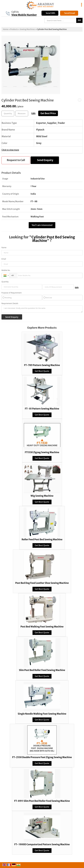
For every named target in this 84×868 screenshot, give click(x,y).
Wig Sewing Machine (42, 496)
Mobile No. (6, 270)
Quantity (5, 282)
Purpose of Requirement (12, 293)
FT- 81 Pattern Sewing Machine (42, 409)
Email (4, 259)
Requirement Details (10, 303)
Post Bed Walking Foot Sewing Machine (42, 627)
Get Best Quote (42, 371)
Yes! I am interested (42, 225)
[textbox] (22, 113)
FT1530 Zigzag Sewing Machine (42, 452)
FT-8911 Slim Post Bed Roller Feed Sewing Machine (42, 801)
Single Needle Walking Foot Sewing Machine (42, 714)
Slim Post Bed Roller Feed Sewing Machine (42, 670)
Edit (34, 113)
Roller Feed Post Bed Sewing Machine (42, 539)
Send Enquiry (45, 160)
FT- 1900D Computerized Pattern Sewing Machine (42, 844)
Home (6, 29)
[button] (24, 15)
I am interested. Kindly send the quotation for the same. (42, 309)
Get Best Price (48, 113)
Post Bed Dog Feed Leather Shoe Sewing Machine (42, 583)
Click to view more (10, 150)
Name (4, 248)
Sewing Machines (27, 29)
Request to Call (16, 160)
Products (14, 29)
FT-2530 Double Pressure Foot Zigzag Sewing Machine (42, 757)
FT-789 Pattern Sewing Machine (42, 365)
